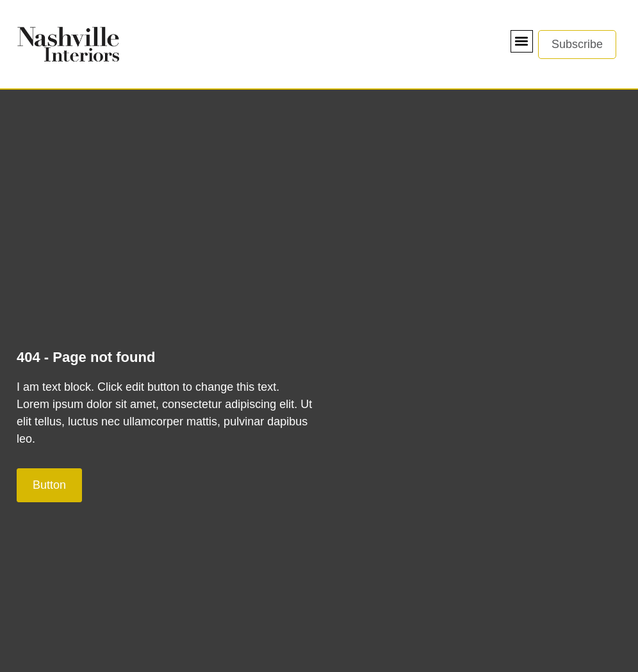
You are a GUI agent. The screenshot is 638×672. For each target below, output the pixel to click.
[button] (522, 41)
